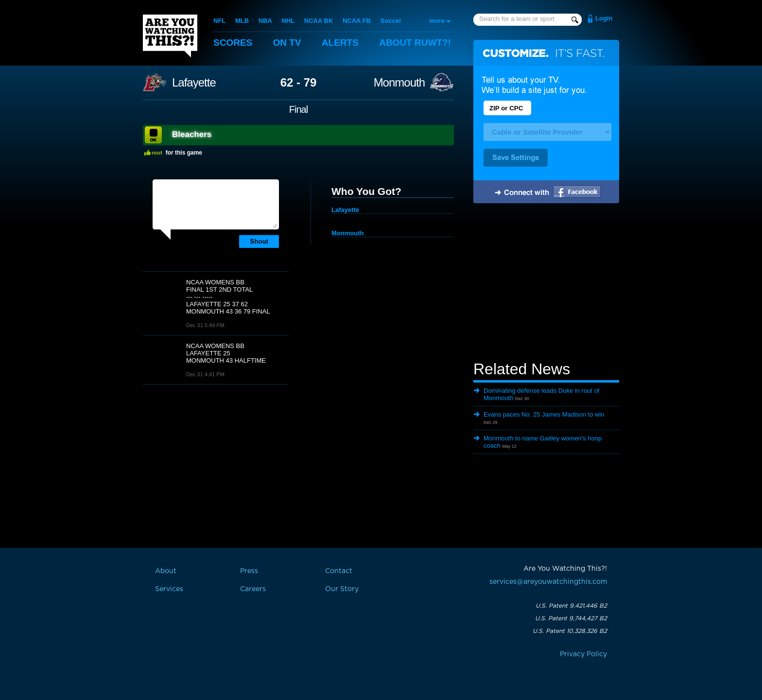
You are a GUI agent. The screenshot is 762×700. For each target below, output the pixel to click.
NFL (219, 21)
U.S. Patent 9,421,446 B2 (571, 606)
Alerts (340, 43)
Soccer (391, 21)
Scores (233, 43)
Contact (339, 571)
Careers (253, 589)
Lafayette (194, 83)
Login (604, 18)
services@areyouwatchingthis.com (548, 582)
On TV (287, 43)
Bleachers (192, 134)
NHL (288, 21)
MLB (242, 21)
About (415, 43)
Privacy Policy (583, 654)
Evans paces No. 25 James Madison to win (544, 414)
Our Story (342, 589)
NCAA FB (357, 21)
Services (169, 589)
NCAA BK (319, 21)
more (437, 21)
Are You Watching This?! (170, 36)
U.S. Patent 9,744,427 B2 (571, 618)
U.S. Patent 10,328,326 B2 (570, 631)
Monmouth (399, 83)
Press (249, 571)
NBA (265, 21)
